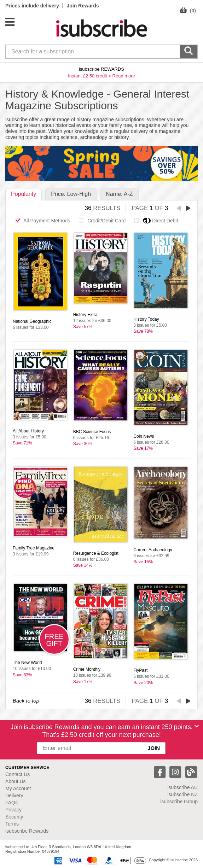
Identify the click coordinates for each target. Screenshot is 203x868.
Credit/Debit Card (100, 221)
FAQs (11, 803)
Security (14, 817)
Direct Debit (154, 221)
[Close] (197, 726)
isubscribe (182, 787)
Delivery (14, 796)
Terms (12, 824)
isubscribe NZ (182, 794)
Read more (124, 76)
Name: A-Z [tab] (119, 194)
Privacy (13, 810)
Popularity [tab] (24, 194)
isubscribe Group (179, 802)
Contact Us (18, 774)
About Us (16, 781)
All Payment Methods (40, 221)
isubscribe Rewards (27, 831)
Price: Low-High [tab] (71, 194)
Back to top (26, 701)
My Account (18, 788)
